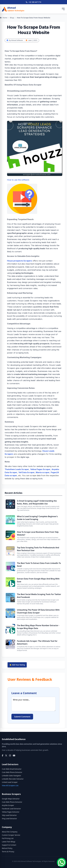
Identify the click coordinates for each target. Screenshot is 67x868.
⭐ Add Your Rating (17, 665)
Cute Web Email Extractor (12, 769)
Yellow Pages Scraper (40, 469)
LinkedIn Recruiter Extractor (13, 779)
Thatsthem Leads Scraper (17, 469)
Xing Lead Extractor (9, 819)
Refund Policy (7, 848)
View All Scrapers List (10, 785)
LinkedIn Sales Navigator (11, 776)
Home (4, 18)
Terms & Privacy (8, 852)
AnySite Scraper (8, 805)
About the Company (10, 832)
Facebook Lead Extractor (11, 809)
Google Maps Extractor (11, 799)
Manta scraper (43, 472)
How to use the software (22, 196)
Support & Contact (9, 845)
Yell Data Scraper (26, 472)
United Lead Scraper (10, 782)
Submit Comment (22, 717)
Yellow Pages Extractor (11, 812)
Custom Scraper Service (11, 835)
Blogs (12, 18)
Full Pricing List (8, 838)
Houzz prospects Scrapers (20, 261)
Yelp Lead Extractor (9, 815)
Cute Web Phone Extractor (12, 772)
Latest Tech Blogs (9, 842)
